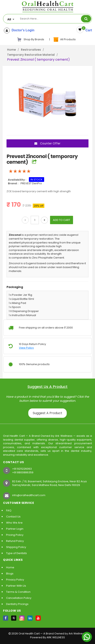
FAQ (9, 510)
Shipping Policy (16, 547)
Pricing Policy (15, 535)
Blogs (10, 574)
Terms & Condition (18, 592)
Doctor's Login (22, 30)
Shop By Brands (31, 39)
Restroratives (31, 50)
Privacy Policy (15, 580)
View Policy (26, 348)
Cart (88, 30)
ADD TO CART (62, 220)
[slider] (20, 171)
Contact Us (13, 517)
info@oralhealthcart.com (29, 495)
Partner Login (15, 529)
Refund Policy (15, 541)
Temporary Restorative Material (31, 55)
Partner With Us (16, 586)
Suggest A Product (47, 413)
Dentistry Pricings (17, 604)
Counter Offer (47, 143)
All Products (64, 39)
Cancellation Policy (19, 598)
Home (11, 50)
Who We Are (14, 523)
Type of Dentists (16, 553)
